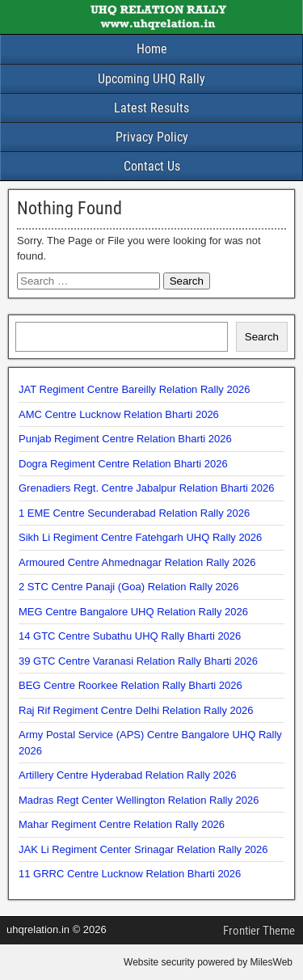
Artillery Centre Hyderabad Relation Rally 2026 (128, 775)
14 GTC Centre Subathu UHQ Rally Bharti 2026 (130, 636)
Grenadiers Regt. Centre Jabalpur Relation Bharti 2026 (147, 488)
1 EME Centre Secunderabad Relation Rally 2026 (134, 513)
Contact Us (152, 166)
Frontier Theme (259, 931)
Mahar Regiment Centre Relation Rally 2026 (122, 824)
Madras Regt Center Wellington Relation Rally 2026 (139, 800)
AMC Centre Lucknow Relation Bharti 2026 (119, 414)
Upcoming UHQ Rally (151, 79)
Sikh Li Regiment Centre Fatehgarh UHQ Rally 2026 (140, 537)
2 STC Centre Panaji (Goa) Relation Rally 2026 (128, 587)
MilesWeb (271, 962)
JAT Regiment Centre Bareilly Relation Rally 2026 (134, 389)
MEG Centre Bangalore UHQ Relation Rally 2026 (133, 612)
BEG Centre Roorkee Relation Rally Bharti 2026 (130, 685)
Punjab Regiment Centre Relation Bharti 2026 (125, 439)
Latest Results (151, 108)
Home (152, 49)
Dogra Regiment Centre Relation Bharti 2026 (123, 464)
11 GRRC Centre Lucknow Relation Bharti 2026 (130, 874)
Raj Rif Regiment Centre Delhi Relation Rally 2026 (136, 710)
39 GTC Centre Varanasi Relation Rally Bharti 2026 (138, 661)
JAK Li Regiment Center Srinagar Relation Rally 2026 (143, 849)
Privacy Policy (152, 137)
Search (262, 337)
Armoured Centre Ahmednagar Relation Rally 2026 (137, 562)
